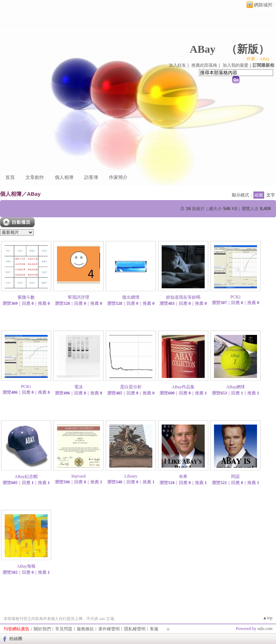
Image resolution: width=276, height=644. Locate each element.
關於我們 (42, 629)
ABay (203, 49)
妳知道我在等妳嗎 (183, 297)
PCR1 (26, 387)
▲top (268, 618)
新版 (248, 49)
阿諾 (235, 477)
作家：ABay (258, 59)
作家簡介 (118, 177)
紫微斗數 (26, 297)
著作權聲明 (109, 629)
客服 (154, 629)
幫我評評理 (78, 297)
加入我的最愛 (235, 65)
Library (131, 476)
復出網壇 (131, 297)
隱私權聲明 (135, 629)
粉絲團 (16, 639)
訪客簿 (91, 177)
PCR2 (236, 297)
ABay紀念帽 (26, 477)
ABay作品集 (183, 387)
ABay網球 (235, 387)
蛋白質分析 (131, 387)
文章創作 (35, 177)
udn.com (265, 629)
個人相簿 (64, 177)
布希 (183, 477)
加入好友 (177, 65)
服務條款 (85, 629)
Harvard (78, 476)
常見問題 (64, 629)
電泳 (78, 387)
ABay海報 (26, 566)
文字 (271, 195)
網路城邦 (263, 5)
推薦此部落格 (204, 65)
